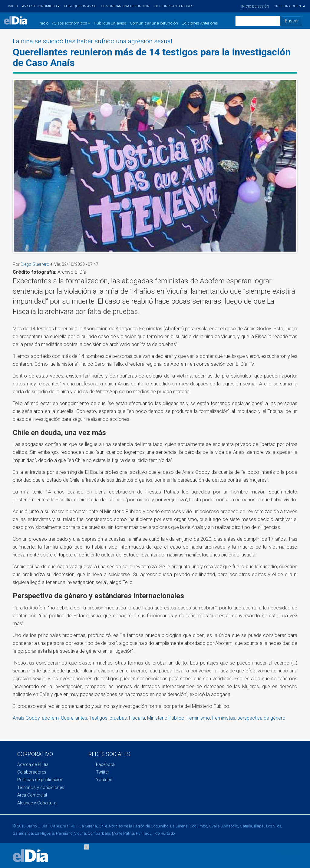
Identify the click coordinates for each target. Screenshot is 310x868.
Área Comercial (32, 795)
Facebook (106, 765)
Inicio (13, 6)
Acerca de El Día (33, 765)
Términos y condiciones (41, 788)
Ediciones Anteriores (173, 6)
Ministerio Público (166, 718)
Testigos (98, 718)
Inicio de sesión (255, 7)
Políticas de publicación (40, 780)
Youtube (104, 780)
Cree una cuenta (289, 6)
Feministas (224, 718)
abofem (50, 718)
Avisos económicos (41, 6)
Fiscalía (137, 718)
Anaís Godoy (26, 718)
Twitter (102, 772)
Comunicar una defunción (125, 6)
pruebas (118, 718)
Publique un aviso (80, 6)
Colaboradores (32, 772)
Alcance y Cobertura (37, 803)
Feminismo (198, 718)
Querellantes (74, 718)
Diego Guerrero (35, 264)
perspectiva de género (261, 718)
